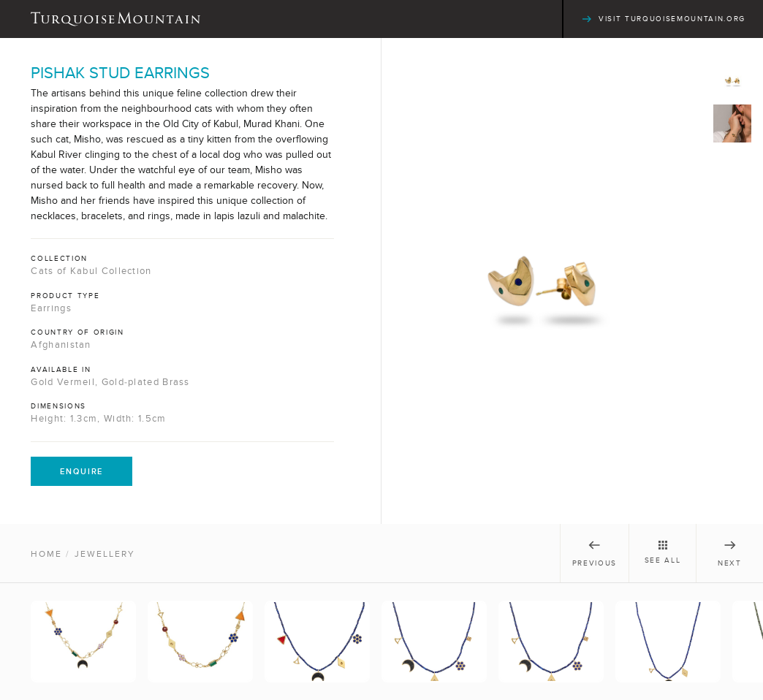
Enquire (81, 471)
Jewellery (105, 554)
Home (46, 554)
